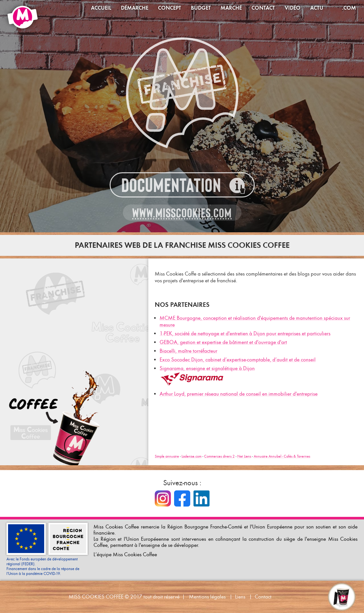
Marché (231, 8)
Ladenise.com (192, 456)
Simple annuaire (167, 456)
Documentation (171, 185)
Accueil (101, 8)
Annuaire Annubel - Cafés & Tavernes (282, 456)
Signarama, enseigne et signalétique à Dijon (207, 368)
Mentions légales (207, 597)
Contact (263, 8)
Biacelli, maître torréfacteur (188, 351)
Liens (240, 597)
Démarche (135, 8)
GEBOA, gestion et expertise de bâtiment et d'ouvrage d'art (223, 342)
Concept (170, 8)
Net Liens (244, 456)
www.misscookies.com (182, 213)
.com (349, 8)
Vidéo (293, 8)
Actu (317, 8)
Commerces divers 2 (219, 456)
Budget (201, 8)
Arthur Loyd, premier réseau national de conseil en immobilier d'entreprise (239, 394)
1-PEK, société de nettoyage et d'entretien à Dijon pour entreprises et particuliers (245, 333)
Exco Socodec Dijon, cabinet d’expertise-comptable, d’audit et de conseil (238, 360)
